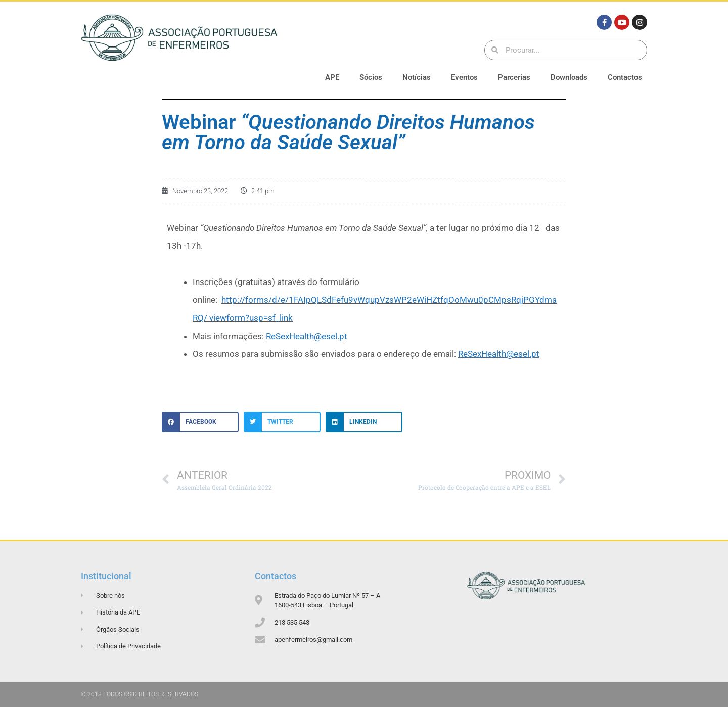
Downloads (569, 77)
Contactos (625, 77)
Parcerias (514, 77)
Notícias (417, 77)
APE (332, 77)
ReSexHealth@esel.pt (307, 336)
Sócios (371, 77)
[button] (200, 422)
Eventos (464, 77)
